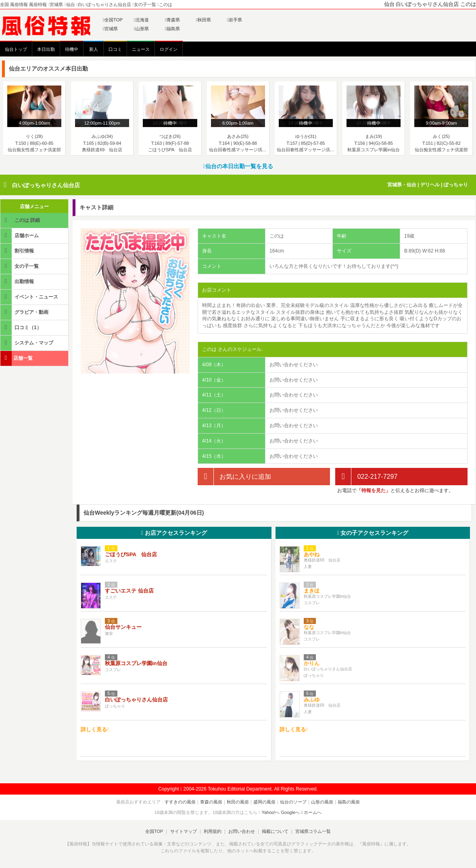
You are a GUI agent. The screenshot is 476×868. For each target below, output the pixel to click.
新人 (94, 49)
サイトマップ (183, 831)
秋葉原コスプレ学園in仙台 (136, 663)
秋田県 (204, 20)
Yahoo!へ (270, 812)
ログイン (169, 49)
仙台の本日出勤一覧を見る (238, 166)
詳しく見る (95, 729)
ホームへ (311, 812)
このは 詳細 (21, 220)
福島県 (172, 29)
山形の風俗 (322, 802)
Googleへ (290, 812)
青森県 (172, 20)
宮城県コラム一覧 (313, 831)
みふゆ (312, 700)
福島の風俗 (349, 802)
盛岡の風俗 (264, 802)
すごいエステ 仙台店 (129, 591)
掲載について (275, 831)
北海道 (141, 20)
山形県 (141, 29)
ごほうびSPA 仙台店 (131, 554)
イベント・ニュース (30, 297)
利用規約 (213, 831)
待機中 (72, 49)
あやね (312, 554)
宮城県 (110, 29)
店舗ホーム (20, 235)
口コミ (115, 49)
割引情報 (18, 251)
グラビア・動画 (25, 312)
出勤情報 (18, 281)
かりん (312, 663)
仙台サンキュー (123, 627)
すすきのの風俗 (180, 802)
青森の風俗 (211, 802)
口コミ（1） (22, 327)
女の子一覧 (20, 266)
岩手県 (235, 20)
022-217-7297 (366, 477)
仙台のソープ (293, 802)
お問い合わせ (242, 831)
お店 (174, 533)
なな (309, 627)
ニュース (141, 49)
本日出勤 (46, 49)
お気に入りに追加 (234, 477)
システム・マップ (27, 343)
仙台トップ (16, 49)
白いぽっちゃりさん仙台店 (46, 185)
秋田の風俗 (238, 802)
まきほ (312, 591)
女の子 (373, 533)
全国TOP (113, 20)
